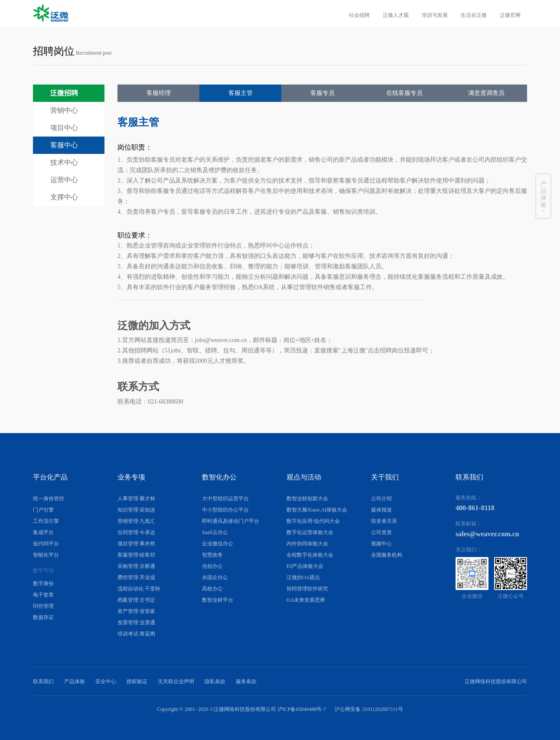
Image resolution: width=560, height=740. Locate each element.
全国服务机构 (387, 555)
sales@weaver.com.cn (487, 534)
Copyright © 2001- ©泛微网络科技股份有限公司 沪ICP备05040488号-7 (242, 709)
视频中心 (381, 544)
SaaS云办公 (215, 532)
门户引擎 (43, 510)
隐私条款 (215, 681)
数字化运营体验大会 (310, 532)
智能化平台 (46, 555)
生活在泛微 (474, 15)
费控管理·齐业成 (136, 577)
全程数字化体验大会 (310, 555)
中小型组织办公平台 (225, 510)
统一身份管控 (49, 499)
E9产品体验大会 (305, 566)
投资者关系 (384, 521)
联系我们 (43, 681)
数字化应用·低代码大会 (313, 521)
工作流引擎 (46, 521)
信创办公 (212, 566)
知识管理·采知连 (136, 510)
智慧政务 (212, 555)
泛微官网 (510, 15)
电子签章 (43, 595)
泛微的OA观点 (303, 577)
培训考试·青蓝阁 (136, 634)
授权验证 (137, 681)
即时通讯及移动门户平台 (231, 521)
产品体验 (75, 681)
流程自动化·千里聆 (139, 589)
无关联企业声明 (176, 681)
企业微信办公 (218, 544)
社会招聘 (359, 15)
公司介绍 (381, 499)
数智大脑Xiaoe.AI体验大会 (317, 510)
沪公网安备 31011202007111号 (369, 709)
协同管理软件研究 (307, 589)
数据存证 (43, 617)
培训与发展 (435, 15)
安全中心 (106, 681)
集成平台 (43, 532)
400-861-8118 (475, 508)
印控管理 (43, 606)
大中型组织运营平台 (225, 499)
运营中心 (64, 180)
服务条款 (246, 681)
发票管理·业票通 (136, 623)
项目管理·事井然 (136, 544)
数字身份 (43, 584)
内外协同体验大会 (307, 544)
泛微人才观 (396, 15)
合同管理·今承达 (136, 532)
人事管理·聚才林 (136, 499)
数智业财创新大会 (307, 499)
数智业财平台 (218, 600)
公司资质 (381, 532)
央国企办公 (215, 577)
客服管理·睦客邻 (136, 555)
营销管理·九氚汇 (136, 521)
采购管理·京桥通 (136, 566)
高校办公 (212, 589)
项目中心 (64, 128)
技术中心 (64, 162)
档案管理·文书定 (136, 600)
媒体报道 (381, 510)
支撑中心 (64, 197)
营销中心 (64, 110)
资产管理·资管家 (136, 611)
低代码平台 (46, 544)
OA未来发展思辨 (306, 600)
